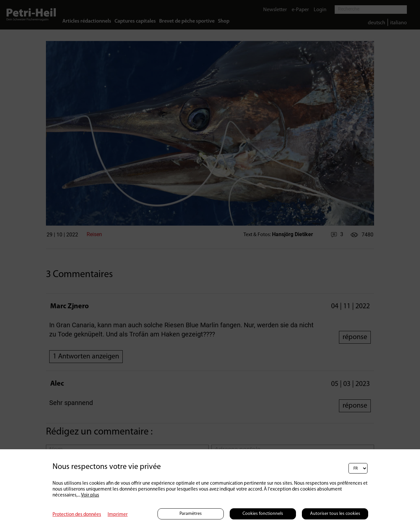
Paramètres (191, 514)
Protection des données (77, 515)
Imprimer (118, 515)
